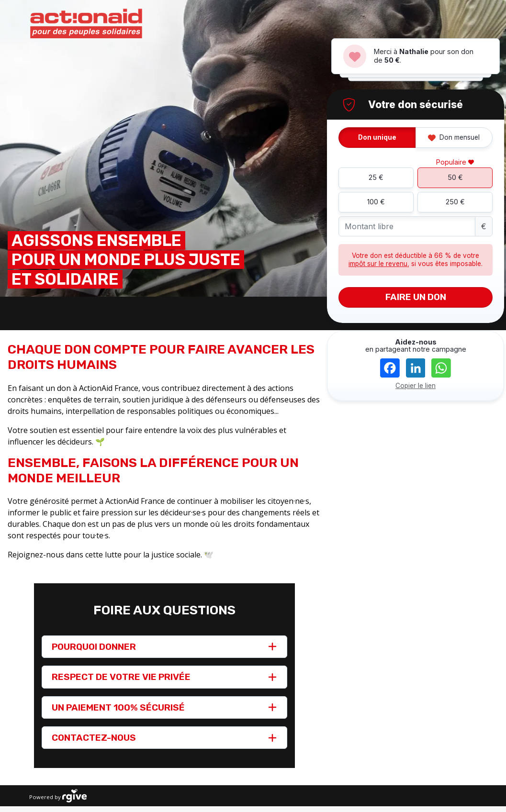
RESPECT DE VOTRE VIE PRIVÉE (121, 677)
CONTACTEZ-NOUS (94, 738)
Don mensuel (454, 137)
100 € (376, 202)
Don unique (377, 137)
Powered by (58, 796)
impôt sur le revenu (378, 264)
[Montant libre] (407, 227)
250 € (455, 202)
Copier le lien (416, 386)
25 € (376, 177)
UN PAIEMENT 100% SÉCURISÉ (118, 707)
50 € (455, 177)
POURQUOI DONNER (94, 647)
